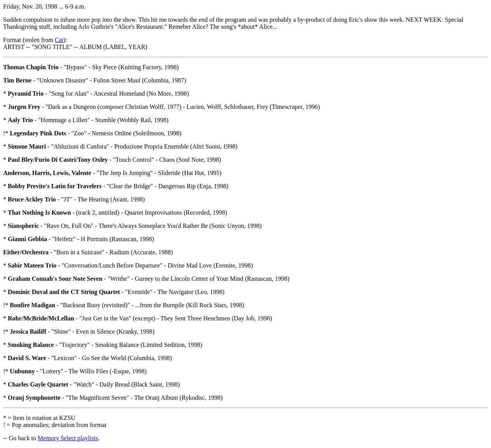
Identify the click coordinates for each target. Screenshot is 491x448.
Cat (59, 40)
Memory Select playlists (68, 438)
